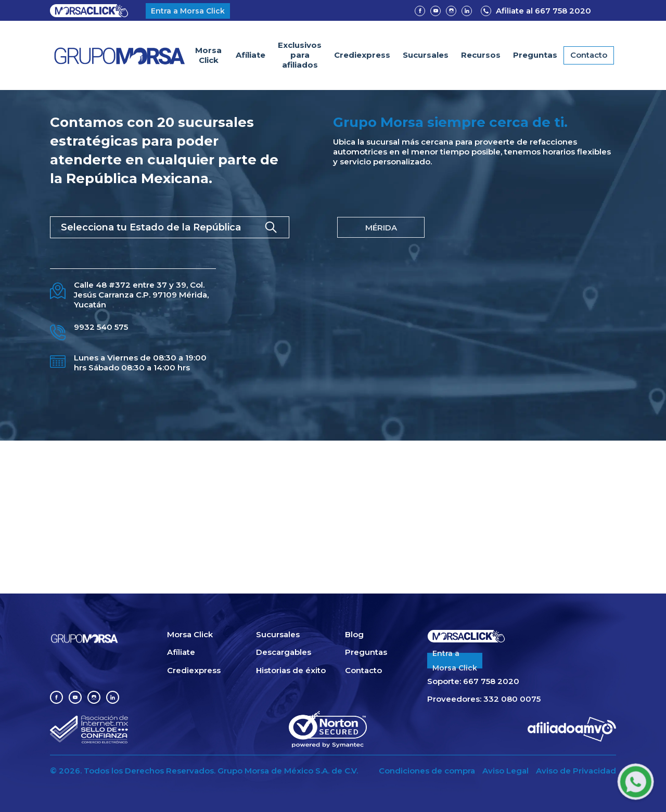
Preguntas (535, 55)
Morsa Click (208, 55)
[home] (120, 55)
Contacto (589, 55)
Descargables (284, 652)
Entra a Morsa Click (188, 11)
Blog (354, 635)
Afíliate (251, 55)
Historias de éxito (291, 671)
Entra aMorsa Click (455, 661)
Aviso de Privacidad (576, 771)
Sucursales (426, 55)
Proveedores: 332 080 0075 (484, 699)
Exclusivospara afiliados (300, 55)
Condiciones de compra (427, 771)
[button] (481, 55)
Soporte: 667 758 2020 (473, 681)
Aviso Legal (505, 771)
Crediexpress (362, 55)
